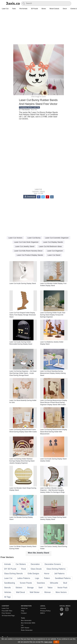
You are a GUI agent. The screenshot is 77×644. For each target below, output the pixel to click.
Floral (23, 569)
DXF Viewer (25, 628)
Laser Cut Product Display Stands (30, 255)
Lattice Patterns (24, 578)
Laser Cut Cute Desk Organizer (26, 242)
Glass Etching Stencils (13, 574)
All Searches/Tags (8, 616)
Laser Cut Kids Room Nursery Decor (28, 251)
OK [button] (56, 642)
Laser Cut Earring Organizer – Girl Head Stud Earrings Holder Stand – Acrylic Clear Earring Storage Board (23, 373)
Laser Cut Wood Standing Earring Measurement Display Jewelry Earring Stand (53, 373)
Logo (37, 578)
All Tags (7, 597)
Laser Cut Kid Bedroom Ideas (50, 246)
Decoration (35, 564)
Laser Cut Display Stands (53, 242)
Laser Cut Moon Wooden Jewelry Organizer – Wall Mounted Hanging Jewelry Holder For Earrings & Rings (52, 490)
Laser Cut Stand (54, 255)
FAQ (23, 611)
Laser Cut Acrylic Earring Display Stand (23, 283)
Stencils (7, 588)
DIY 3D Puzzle (10, 569)
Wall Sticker (35, 592)
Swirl (41, 588)
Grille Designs (33, 574)
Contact (24, 613)
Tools (14, 9)
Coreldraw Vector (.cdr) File (29, 107)
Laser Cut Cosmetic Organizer (57, 238)
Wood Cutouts (54, 9)
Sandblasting (10, 583)
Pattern (47, 578)
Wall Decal (20, 592)
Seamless (41, 583)
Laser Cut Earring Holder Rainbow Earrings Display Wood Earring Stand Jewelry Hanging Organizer (22, 461)
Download (30, 197)
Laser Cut (5, 9)
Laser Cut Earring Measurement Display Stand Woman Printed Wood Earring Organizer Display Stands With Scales (54, 402)
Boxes (44, 9)
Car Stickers (21, 564)
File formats (23, 9)
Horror (47, 574)
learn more (48, 642)
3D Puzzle (34, 9)
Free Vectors (6, 613)
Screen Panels (26, 583)
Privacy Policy (45, 611)
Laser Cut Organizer (55, 251)
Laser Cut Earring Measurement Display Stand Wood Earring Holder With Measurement (54, 432)
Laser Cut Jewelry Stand (25, 246)
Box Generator (26, 620)
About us (24, 608)
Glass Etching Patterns (56, 569)
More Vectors (61, 592)
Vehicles (8, 592)
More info (34, 110)
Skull (65, 583)
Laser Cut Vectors (15, 238)
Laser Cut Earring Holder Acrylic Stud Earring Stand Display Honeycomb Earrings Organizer (53, 315)
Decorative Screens (53, 564)
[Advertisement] (38, 28)
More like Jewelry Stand (38, 553)
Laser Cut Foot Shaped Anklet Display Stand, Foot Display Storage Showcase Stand (23, 315)
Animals (8, 564)
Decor (65, 9)
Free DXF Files (7, 611)
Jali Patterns (59, 574)
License (43, 608)
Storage (30, 588)
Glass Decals (36, 569)
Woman (48, 592)
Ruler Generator (27, 630)
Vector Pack (62, 588)
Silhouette (54, 583)
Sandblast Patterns (63, 578)
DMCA (43, 613)
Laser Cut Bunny (34, 238)
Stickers (19, 588)
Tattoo (50, 588)
